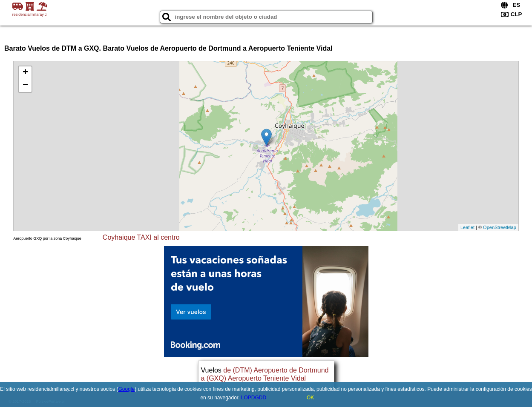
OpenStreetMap (500, 227)
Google (126, 389)
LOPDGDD (254, 398)
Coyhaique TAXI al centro (141, 237)
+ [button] (25, 73)
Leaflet (467, 227)
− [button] (25, 86)
